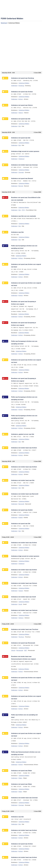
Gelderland (14, 86)
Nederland (4, 23)
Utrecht (13, 650)
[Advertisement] (21, 47)
